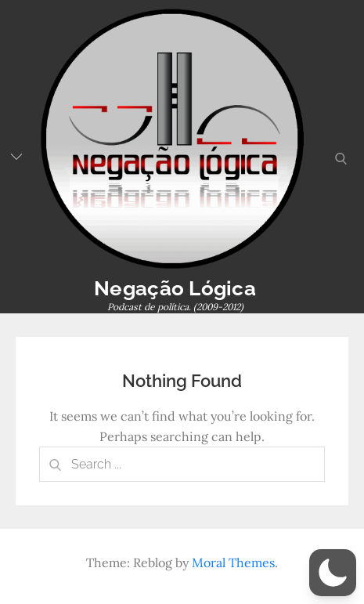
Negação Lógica (175, 288)
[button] (333, 573)
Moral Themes (233, 562)
